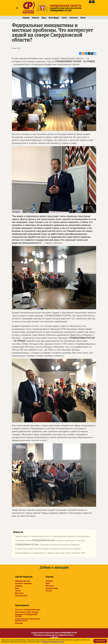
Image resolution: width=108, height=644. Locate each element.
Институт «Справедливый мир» (28, 610)
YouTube (49, 591)
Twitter (18, 591)
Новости (35, 18)
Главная (26, 18)
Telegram (19, 586)
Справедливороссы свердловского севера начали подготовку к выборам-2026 (49, 553)
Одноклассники (21, 596)
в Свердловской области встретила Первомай (46, 545)
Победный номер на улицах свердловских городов (49, 541)
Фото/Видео (54, 18)
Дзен (17, 588)
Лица (44, 18)
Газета (64, 18)
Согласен (100, 641)
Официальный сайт (23, 581)
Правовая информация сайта (53, 642)
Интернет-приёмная (23, 583)
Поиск (83, 18)
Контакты (74, 18)
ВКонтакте (19, 593)
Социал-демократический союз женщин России (27, 620)
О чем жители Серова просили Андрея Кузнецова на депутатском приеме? (47, 549)
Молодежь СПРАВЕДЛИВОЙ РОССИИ (26, 615)
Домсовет (19, 623)
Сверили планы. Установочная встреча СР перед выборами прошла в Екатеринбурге (51, 537)
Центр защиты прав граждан (27, 612)
